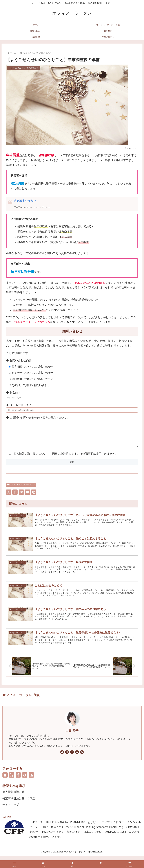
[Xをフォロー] (67, 764)
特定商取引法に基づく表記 (19, 810)
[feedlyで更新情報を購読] (77, 764)
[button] (34, 497)
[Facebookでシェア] (15, 497)
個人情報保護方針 (13, 804)
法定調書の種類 (25, 201)
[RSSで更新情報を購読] (82, 764)
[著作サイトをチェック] (62, 764)
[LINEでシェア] (27, 497)
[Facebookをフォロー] (72, 764)
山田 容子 (72, 743)
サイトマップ (11, 817)
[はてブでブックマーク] (21, 497)
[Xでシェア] (9, 497)
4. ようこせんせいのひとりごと (21, 489)
